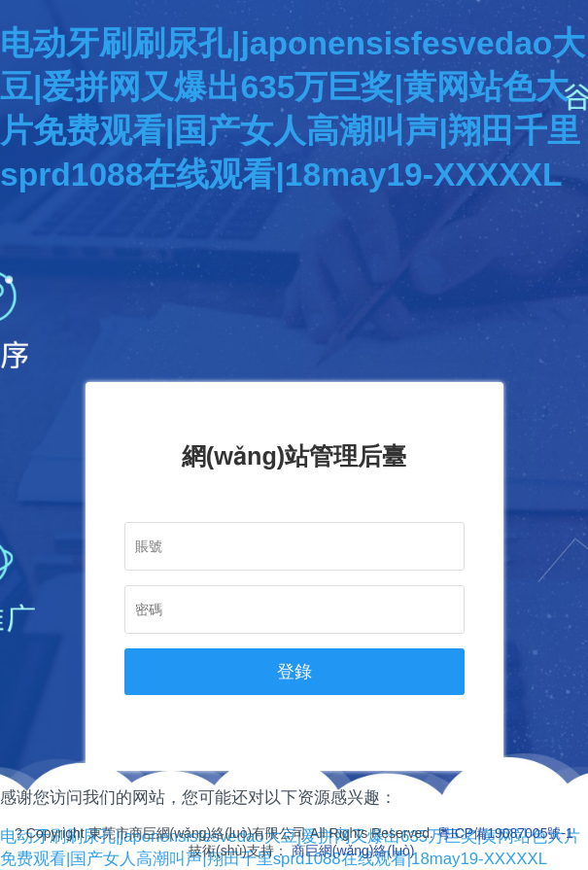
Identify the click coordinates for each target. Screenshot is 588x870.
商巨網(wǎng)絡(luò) (353, 851)
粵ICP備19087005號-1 (505, 833)
